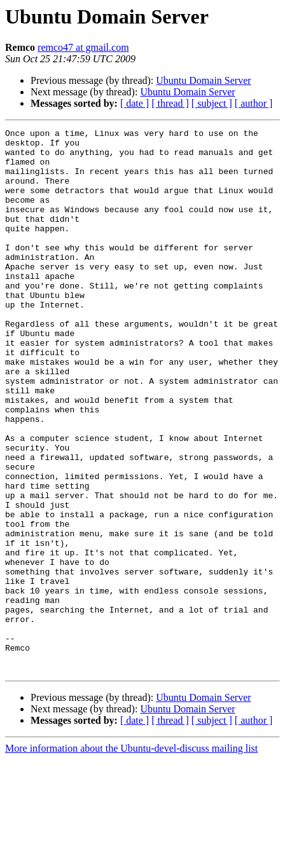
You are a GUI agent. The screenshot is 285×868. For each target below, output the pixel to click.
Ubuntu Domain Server (203, 80)
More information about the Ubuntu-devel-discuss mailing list (131, 857)
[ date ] (135, 103)
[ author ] (254, 103)
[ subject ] (212, 103)
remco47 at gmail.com (83, 47)
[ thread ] (170, 103)
